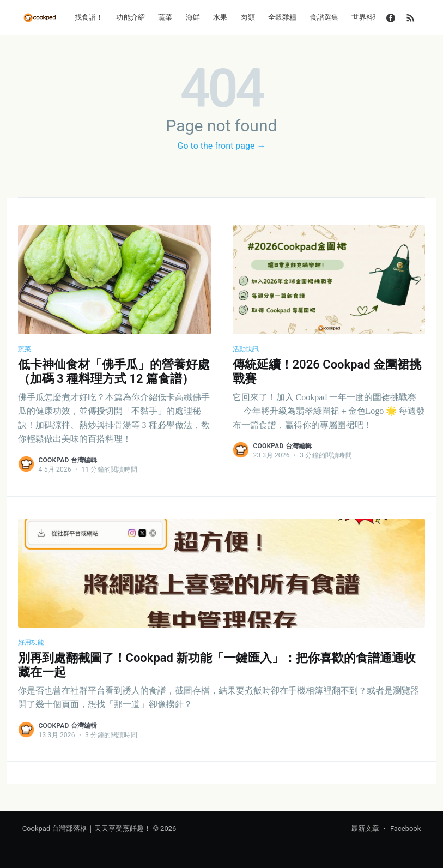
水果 (220, 17)
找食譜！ (89, 17)
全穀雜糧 (283, 17)
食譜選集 (324, 17)
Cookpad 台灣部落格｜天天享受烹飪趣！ (87, 828)
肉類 (247, 17)
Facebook (405, 828)
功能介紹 (131, 17)
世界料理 (366, 17)
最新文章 (365, 828)
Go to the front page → (222, 146)
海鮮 (193, 17)
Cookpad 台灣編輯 (68, 460)
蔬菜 (165, 17)
